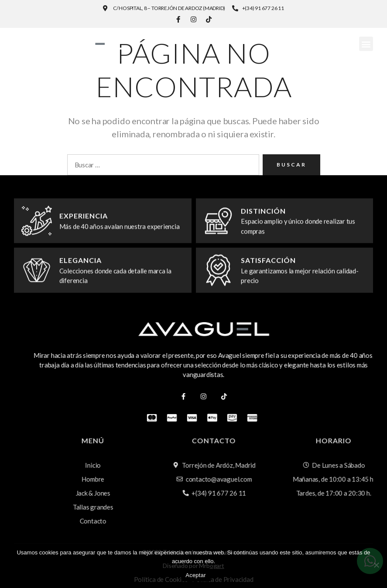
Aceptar (196, 575)
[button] (366, 44)
